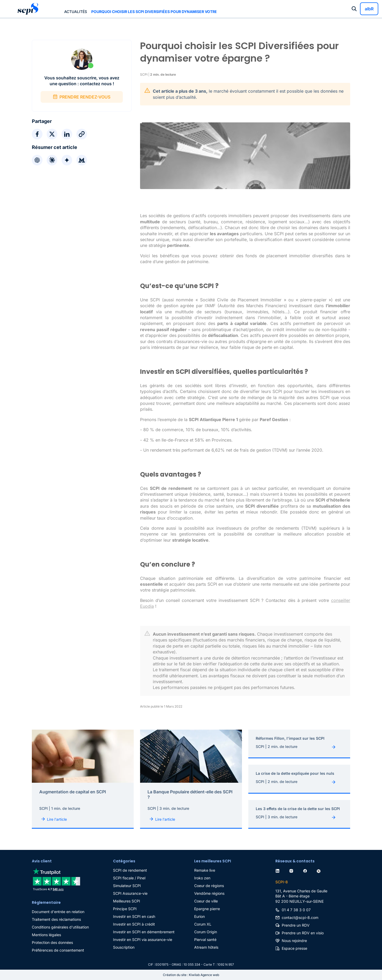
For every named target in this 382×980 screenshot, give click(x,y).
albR (369, 9)
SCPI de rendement (130, 870)
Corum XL (203, 924)
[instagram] (292, 870)
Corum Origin (206, 932)
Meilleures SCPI (127, 901)
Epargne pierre (207, 909)
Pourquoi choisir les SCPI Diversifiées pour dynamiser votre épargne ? (154, 12)
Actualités (76, 12)
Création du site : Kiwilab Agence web (191, 975)
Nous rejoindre (294, 941)
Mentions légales (46, 935)
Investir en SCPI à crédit (134, 924)
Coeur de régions (209, 886)
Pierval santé (205, 940)
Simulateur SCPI (127, 886)
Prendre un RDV (296, 925)
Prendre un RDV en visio (303, 933)
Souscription (124, 947)
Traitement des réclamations (56, 919)
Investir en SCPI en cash (134, 916)
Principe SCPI (125, 909)
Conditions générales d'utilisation (60, 927)
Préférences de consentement (58, 950)
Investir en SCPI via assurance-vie (143, 940)
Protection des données (52, 942)
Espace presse (294, 948)
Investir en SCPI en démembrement (144, 932)
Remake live (205, 870)
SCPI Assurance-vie (130, 893)
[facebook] (306, 870)
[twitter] (320, 870)
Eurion (199, 916)
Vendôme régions (209, 893)
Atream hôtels (206, 947)
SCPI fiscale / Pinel (129, 878)
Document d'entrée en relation (58, 912)
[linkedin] (279, 870)
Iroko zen (202, 878)
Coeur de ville (206, 901)
